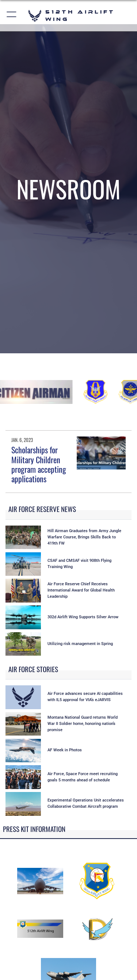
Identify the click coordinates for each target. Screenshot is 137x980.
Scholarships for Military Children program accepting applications (39, 464)
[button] (12, 16)
